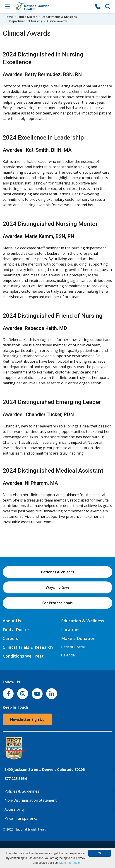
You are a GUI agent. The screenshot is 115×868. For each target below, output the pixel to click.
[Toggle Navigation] (7, 6)
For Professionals (57, 603)
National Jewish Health (31, 829)
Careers (10, 638)
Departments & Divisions (59, 17)
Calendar (69, 655)
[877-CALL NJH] (98, 6)
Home (9, 17)
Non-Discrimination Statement (31, 800)
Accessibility (15, 809)
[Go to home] (53, 6)
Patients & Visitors (57, 572)
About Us (12, 621)
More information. (71, 863)
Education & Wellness (83, 621)
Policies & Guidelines (22, 791)
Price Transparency (21, 818)
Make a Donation (78, 638)
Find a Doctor (27, 17)
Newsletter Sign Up (27, 719)
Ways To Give (58, 587)
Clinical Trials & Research (28, 647)
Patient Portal (73, 647)
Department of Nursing (26, 21)
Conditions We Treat (23, 656)
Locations (71, 630)
